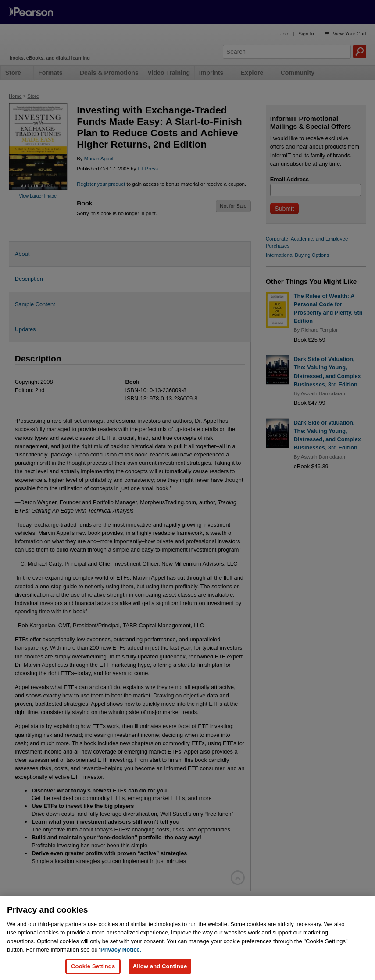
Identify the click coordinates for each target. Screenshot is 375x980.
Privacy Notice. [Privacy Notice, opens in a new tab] (121, 965)
